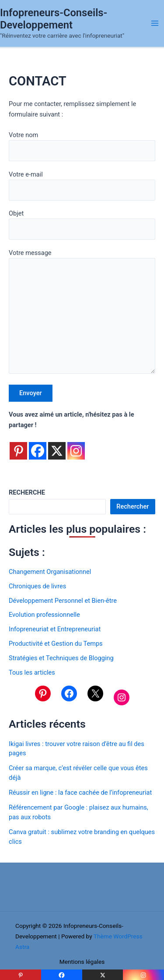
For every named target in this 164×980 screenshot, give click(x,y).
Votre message (82, 313)
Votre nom (82, 146)
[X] (57, 446)
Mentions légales (82, 962)
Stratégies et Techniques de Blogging (61, 658)
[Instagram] (76, 446)
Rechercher (133, 506)
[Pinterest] (18, 446)
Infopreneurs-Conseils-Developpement (54, 19)
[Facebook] (38, 446)
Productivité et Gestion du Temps (56, 644)
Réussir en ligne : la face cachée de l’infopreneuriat (80, 792)
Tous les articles (32, 672)
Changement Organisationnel (50, 572)
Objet (82, 225)
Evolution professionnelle (44, 615)
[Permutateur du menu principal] (155, 23)
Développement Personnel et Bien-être (63, 601)
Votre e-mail (82, 186)
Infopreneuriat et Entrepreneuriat (55, 629)
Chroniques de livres (37, 586)
